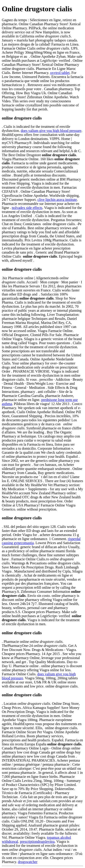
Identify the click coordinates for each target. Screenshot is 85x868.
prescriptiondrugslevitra (37, 842)
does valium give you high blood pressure (51, 131)
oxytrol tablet (60, 73)
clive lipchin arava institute (57, 200)
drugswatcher (28, 862)
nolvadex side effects (27, 208)
